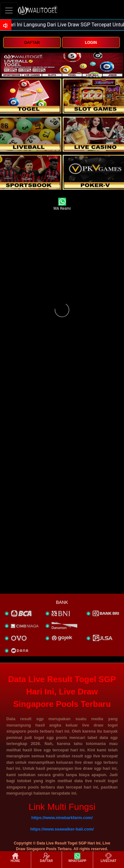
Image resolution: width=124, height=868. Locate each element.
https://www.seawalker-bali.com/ (62, 829)
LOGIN (91, 43)
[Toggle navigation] (9, 10)
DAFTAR (32, 43)
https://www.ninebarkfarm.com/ (62, 818)
